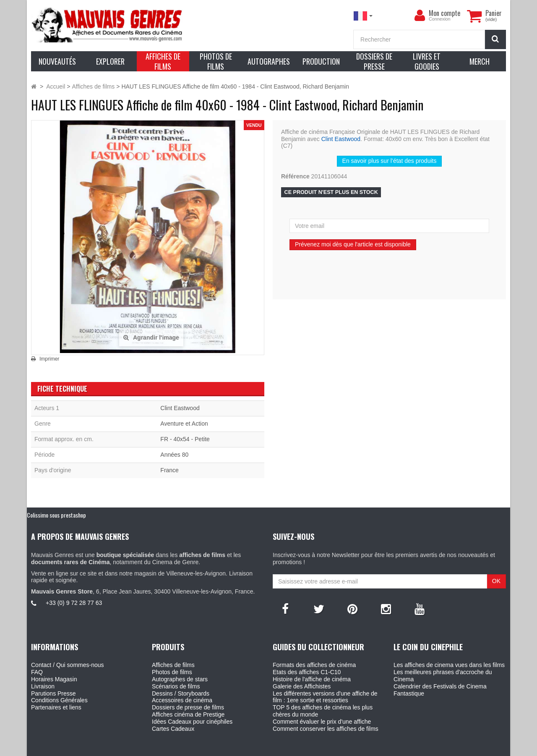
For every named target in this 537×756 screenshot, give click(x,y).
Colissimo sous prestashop (56, 515)
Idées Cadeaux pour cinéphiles (192, 722)
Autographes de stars (180, 679)
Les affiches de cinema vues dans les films (449, 665)
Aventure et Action (184, 424)
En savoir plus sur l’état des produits (390, 161)
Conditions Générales (59, 700)
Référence (295, 176)
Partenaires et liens (56, 707)
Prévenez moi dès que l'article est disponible (353, 244)
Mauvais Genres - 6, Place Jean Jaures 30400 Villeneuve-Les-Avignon (287, 748)
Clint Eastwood (341, 139)
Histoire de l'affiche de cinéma (312, 679)
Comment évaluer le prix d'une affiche (322, 722)
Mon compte (444, 13)
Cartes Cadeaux (173, 729)
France (169, 470)
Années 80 (174, 455)
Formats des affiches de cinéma (314, 665)
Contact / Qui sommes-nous (68, 665)
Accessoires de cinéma (182, 700)
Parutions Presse (53, 693)
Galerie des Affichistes (302, 686)
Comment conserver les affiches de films (326, 729)
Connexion (440, 19)
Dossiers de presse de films (188, 707)
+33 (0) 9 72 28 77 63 (74, 603)
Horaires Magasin (54, 679)
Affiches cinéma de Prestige (188, 714)
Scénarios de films (176, 686)
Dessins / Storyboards (181, 693)
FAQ (37, 672)
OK (496, 581)
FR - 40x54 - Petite (185, 439)
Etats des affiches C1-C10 (307, 672)
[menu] (420, 16)
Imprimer (49, 359)
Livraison (43, 686)
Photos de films (172, 672)
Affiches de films (173, 665)
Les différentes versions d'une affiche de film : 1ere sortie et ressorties (325, 697)
